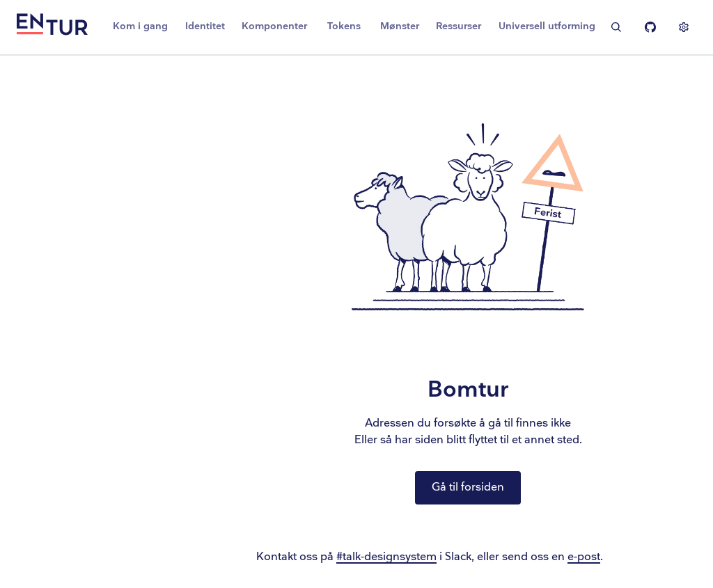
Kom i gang (140, 26)
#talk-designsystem (386, 557)
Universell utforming (547, 26)
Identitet (205, 26)
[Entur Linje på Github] (650, 27)
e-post (584, 557)
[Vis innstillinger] (684, 27)
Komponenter (274, 26)
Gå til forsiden (468, 487)
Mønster (400, 26)
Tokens (344, 26)
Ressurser (459, 26)
